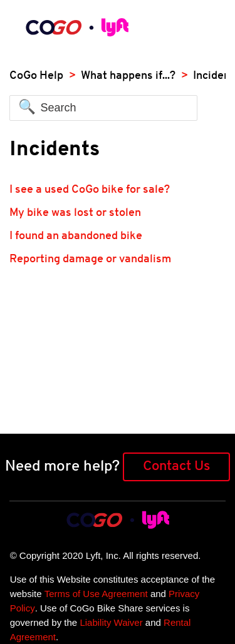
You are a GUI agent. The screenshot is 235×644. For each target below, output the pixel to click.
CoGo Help (36, 76)
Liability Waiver (111, 622)
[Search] (103, 108)
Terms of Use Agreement (96, 594)
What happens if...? (128, 76)
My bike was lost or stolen (75, 213)
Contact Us (176, 467)
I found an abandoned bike (76, 236)
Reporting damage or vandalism (90, 259)
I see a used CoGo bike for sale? (90, 190)
